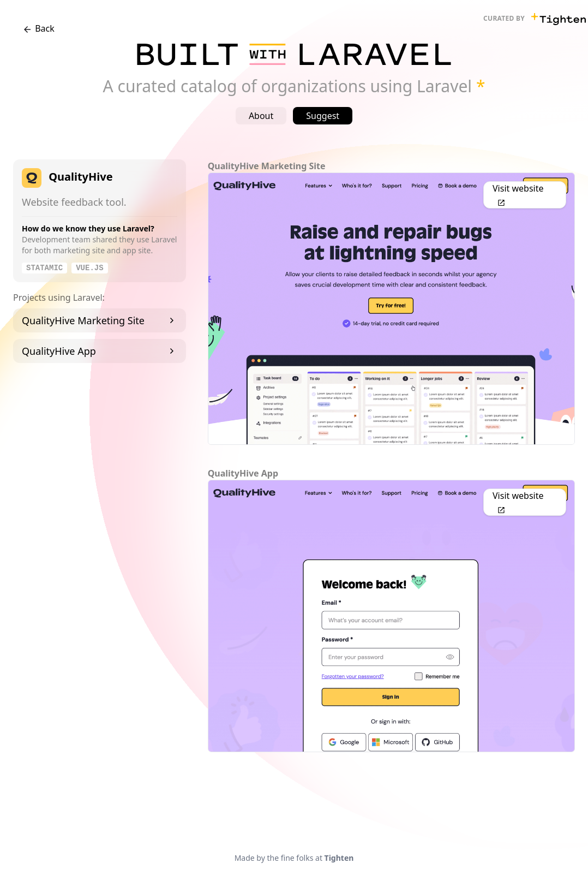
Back (38, 29)
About (261, 116)
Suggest (323, 116)
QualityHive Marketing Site (100, 320)
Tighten (339, 858)
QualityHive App (100, 351)
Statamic (44, 268)
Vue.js (89, 268)
